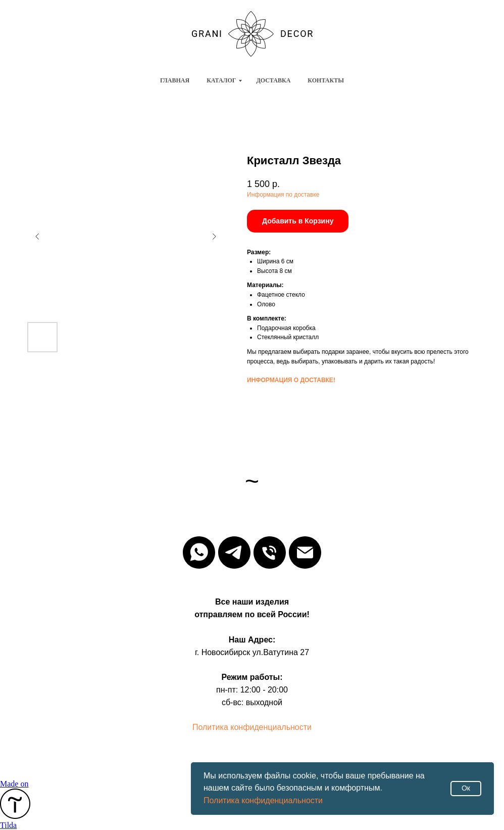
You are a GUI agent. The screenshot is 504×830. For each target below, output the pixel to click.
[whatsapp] (199, 552)
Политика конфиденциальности (263, 800)
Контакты (326, 80)
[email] (305, 552)
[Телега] (234, 552)
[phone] (270, 552)
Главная (175, 80)
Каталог (221, 80)
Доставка (273, 80)
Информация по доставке (283, 195)
